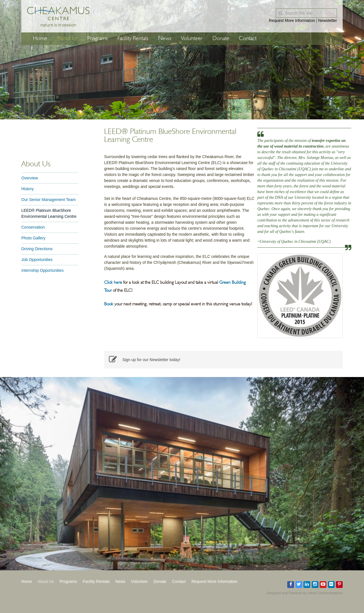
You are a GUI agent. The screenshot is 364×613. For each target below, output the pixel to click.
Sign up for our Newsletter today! (145, 360)
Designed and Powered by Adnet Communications (305, 593)
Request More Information (292, 20)
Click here (113, 283)
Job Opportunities (37, 260)
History (28, 189)
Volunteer (192, 39)
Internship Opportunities (43, 270)
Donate (221, 39)
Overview (30, 178)
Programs (98, 39)
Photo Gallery (33, 238)
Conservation (33, 227)
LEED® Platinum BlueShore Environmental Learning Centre (49, 213)
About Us (67, 39)
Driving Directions (37, 249)
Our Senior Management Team (48, 200)
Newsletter (328, 20)
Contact (248, 39)
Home (40, 39)
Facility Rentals (133, 39)
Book (109, 304)
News (165, 39)
